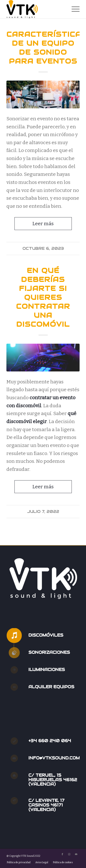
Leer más (43, 224)
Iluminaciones (47, 670)
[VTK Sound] (36, 9)
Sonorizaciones (49, 652)
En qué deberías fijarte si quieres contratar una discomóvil (43, 297)
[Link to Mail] (76, 854)
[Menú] (73, 9)
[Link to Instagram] (69, 854)
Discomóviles (46, 635)
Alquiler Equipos (51, 687)
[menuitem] (73, 9)
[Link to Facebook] (62, 854)
